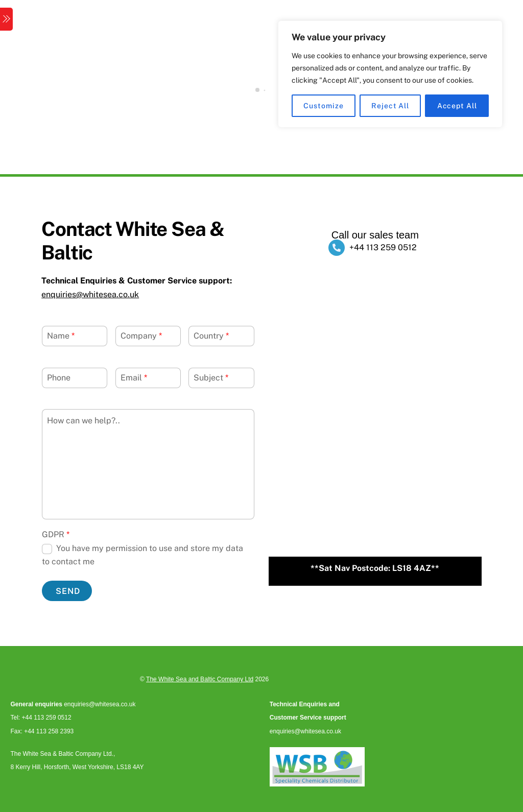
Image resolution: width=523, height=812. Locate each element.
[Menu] (6, 19)
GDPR (56, 534)
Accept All (457, 106)
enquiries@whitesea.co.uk (90, 294)
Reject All (390, 106)
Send (68, 591)
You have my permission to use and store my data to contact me (142, 555)
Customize (323, 106)
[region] (390, 74)
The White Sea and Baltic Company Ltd (200, 679)
